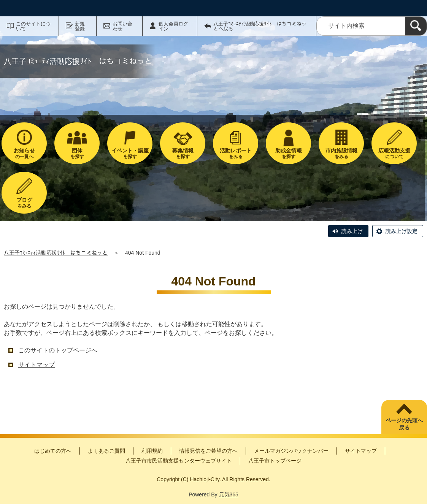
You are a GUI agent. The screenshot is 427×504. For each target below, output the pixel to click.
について (394, 153)
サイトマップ (37, 365)
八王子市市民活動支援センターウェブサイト (179, 461)
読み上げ (352, 231)
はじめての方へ (53, 451)
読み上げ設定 (402, 231)
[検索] (416, 26)
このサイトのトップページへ (58, 350)
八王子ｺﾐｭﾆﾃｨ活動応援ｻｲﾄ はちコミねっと (56, 253)
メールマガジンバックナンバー (291, 451)
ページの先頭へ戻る (404, 424)
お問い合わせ (122, 26)
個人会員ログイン (173, 26)
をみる (236, 153)
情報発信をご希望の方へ (208, 451)
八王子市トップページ (275, 461)
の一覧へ (24, 153)
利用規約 (152, 451)
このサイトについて (33, 26)
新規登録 (80, 26)
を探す (77, 153)
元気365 (229, 494)
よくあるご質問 (106, 451)
